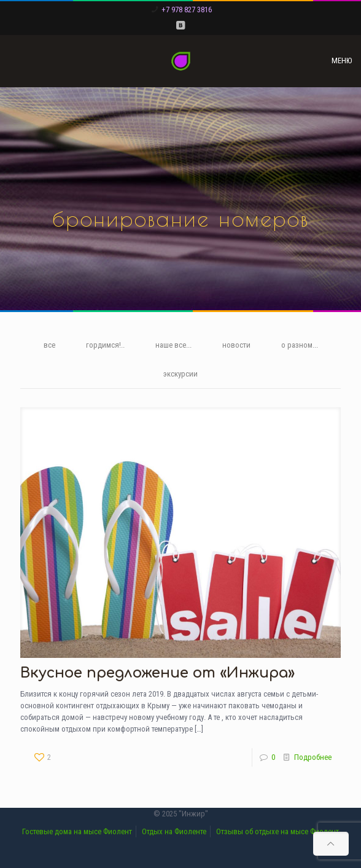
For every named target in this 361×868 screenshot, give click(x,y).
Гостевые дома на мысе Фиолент (77, 831)
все (49, 345)
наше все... (173, 345)
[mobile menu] (344, 61)
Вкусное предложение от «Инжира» (157, 673)
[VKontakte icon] (181, 25)
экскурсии (180, 374)
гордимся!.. (105, 345)
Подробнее (313, 757)
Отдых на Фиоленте (174, 831)
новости (236, 345)
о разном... (300, 345)
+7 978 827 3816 (187, 10)
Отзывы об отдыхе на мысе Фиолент (278, 831)
